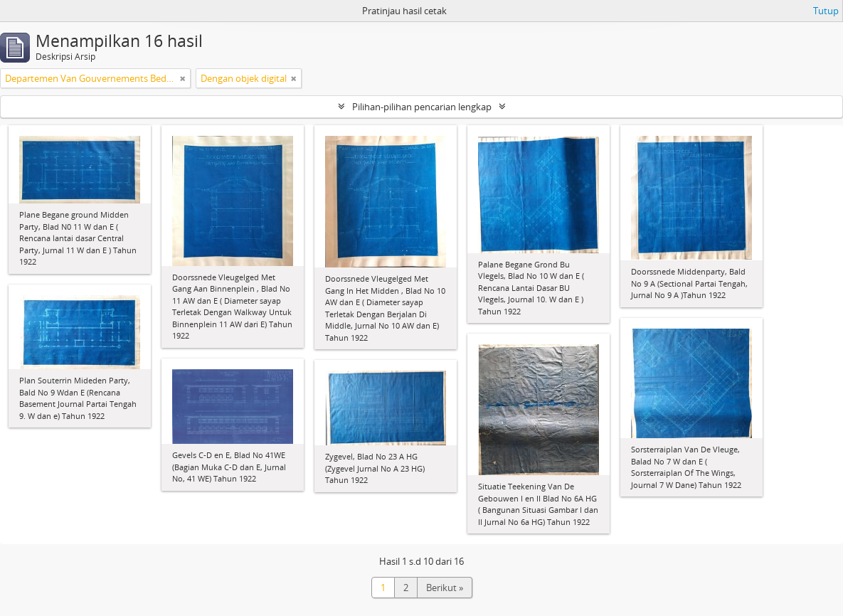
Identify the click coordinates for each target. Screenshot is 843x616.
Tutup (826, 11)
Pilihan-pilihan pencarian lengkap (422, 107)
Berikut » (445, 588)
